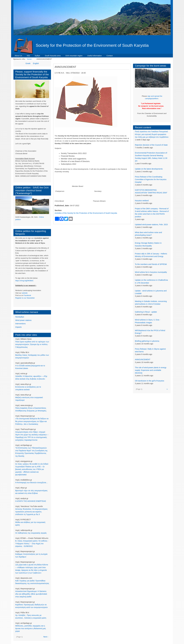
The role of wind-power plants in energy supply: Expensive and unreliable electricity (151, 370)
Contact (110, 56)
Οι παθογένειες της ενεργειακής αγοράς (31, 533)
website (25, 293)
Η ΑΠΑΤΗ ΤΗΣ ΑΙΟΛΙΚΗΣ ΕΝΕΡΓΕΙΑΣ (31, 501)
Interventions (20, 324)
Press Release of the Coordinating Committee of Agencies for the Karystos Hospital (151, 179)
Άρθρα (37, 56)
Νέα (28, 56)
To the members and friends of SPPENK (151, 264)
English (36, 63)
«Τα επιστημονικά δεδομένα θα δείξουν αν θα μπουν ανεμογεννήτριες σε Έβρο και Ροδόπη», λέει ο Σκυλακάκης (32, 421)
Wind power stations (23, 320)
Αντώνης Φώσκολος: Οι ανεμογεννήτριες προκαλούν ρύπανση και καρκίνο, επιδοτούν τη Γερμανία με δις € (31, 512)
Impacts (18, 327)
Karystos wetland (142, 201)
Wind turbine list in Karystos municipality (151, 272)
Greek (28, 63)
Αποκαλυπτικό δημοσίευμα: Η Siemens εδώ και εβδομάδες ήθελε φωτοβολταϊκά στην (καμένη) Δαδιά (31, 594)
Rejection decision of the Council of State (151, 145)
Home (29, 59)
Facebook (27, 295)
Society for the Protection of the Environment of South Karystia (92, 45)
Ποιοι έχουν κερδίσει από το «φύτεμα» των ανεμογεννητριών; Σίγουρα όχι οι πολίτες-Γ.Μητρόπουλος (32, 344)
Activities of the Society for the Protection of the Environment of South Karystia (86, 213)
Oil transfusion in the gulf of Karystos (150, 381)
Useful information (94, 56)
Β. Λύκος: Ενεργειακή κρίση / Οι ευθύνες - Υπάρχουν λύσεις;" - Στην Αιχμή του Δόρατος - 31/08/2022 (32, 544)
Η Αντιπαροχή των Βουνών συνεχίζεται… (32, 483)
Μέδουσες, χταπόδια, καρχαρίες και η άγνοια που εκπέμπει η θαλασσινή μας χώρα (31, 628)
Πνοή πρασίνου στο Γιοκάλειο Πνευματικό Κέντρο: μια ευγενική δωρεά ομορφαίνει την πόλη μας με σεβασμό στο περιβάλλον (152, 134)
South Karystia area (53, 56)
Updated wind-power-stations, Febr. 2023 (151, 225)
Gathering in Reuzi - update (146, 312)
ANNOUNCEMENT (143, 360)
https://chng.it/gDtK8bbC (24, 281)
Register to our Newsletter (25, 298)
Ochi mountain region (74, 56)
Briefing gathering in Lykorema (147, 341)
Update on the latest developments (149, 169)
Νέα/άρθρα (20, 317)
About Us (18, 56)
